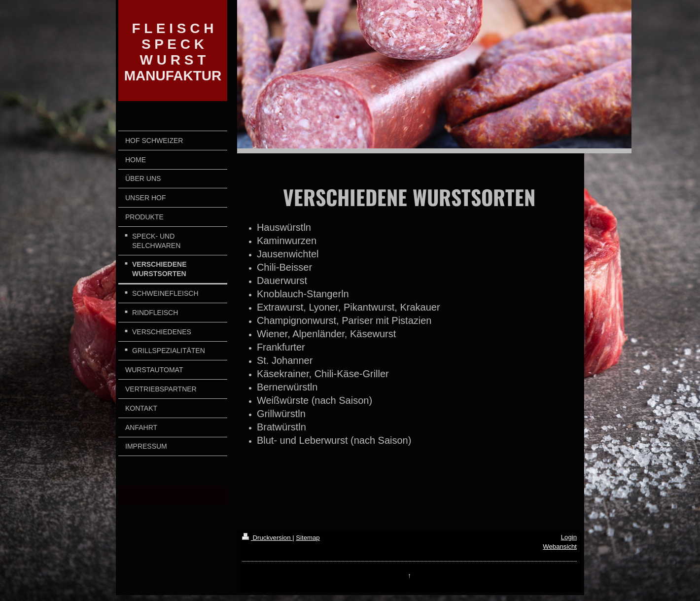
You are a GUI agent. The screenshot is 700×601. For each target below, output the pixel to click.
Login (569, 537)
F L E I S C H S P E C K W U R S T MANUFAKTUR (173, 52)
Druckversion (267, 538)
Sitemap (308, 538)
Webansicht (560, 547)
